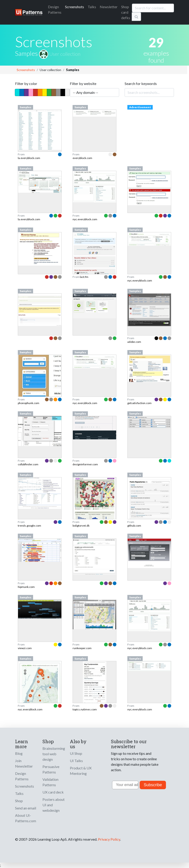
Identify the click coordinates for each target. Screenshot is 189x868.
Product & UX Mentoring (81, 771)
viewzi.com (25, 648)
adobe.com (134, 342)
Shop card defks (126, 12)
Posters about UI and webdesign (54, 805)
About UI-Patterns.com (26, 818)
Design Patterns (22, 776)
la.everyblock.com (29, 158)
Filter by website (83, 83)
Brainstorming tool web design (54, 754)
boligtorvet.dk (81, 526)
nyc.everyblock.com (85, 219)
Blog (19, 753)
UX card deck (53, 792)
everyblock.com (82, 158)
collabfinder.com (28, 464)
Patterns (55, 9)
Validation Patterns (50, 782)
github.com (134, 526)
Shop (19, 801)
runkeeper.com (82, 648)
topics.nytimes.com (85, 709)
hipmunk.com (26, 587)
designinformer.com (85, 464)
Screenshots (75, 7)
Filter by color (26, 83)
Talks (92, 7)
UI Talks (76, 761)
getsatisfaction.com (139, 403)
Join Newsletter (24, 763)
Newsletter (109, 7)
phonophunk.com (29, 403)
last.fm (84, 277)
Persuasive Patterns (51, 769)
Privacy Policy (109, 839)
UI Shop (76, 753)
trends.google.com (29, 526)
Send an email (26, 808)
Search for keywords (141, 83)
